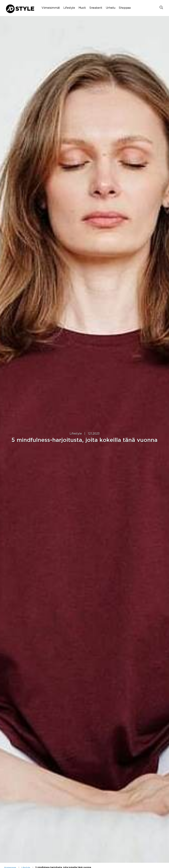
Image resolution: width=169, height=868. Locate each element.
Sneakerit (96, 8)
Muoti (82, 8)
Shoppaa (125, 8)
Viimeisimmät (51, 8)
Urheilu (110, 8)
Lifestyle (69, 8)
